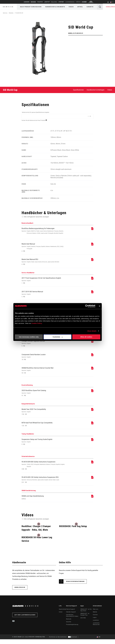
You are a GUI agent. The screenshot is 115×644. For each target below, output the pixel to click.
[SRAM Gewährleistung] (92, 502)
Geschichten (63, 615)
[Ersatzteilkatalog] (92, 395)
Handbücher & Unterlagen (96, 90)
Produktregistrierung (72, 630)
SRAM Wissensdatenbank (75, 587)
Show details (92, 331)
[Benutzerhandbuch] (92, 230)
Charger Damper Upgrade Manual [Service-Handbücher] (44, 346)
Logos (95, 623)
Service (8, 7)
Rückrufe (69, 625)
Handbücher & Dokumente (55, 7)
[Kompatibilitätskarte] (92, 414)
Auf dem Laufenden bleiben (25, 620)
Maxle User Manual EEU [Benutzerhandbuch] (44, 263)
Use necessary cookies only (29, 337)
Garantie (88, 7)
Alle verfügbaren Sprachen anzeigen (36, 217)
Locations (96, 626)
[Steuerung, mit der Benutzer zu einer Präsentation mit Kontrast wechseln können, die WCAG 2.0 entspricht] (73, 642)
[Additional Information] (89, 116)
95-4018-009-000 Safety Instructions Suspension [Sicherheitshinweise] (44, 470)
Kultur (61, 617)
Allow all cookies (86, 337)
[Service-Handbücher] (92, 280)
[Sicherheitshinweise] (92, 467)
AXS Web (83, 623)
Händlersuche (110, 7)
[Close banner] (100, 306)
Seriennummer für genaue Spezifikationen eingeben (36, 112)
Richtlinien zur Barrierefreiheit (58, 642)
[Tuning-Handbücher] (92, 445)
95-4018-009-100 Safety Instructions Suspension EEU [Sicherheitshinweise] (44, 485)
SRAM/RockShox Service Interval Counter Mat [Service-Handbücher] (44, 374)
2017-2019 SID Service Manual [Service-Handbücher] (44, 295)
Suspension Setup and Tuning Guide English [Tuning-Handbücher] (44, 446)
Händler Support (71, 617)
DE (112, 2)
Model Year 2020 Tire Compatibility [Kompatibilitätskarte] (44, 415)
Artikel (79, 7)
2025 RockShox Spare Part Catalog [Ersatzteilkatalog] (44, 396)
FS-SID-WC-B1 (19, 13)
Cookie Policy (37, 323)
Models (11, 13)
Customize (58, 337)
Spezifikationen (78, 90)
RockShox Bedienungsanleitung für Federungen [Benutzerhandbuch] (44, 231)
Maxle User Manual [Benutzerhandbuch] (44, 248)
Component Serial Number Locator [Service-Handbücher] (44, 360)
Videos (70, 7)
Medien (95, 617)
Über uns (96, 615)
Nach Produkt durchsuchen (31, 7)
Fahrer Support (71, 615)
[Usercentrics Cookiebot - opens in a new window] (87, 306)
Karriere (95, 620)
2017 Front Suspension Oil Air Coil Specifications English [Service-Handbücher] (44, 282)
